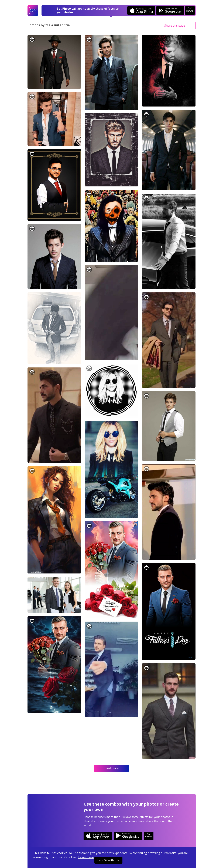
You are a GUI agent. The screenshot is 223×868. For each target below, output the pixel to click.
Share (175, 26)
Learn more (86, 857)
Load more (111, 768)
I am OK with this (108, 860)
